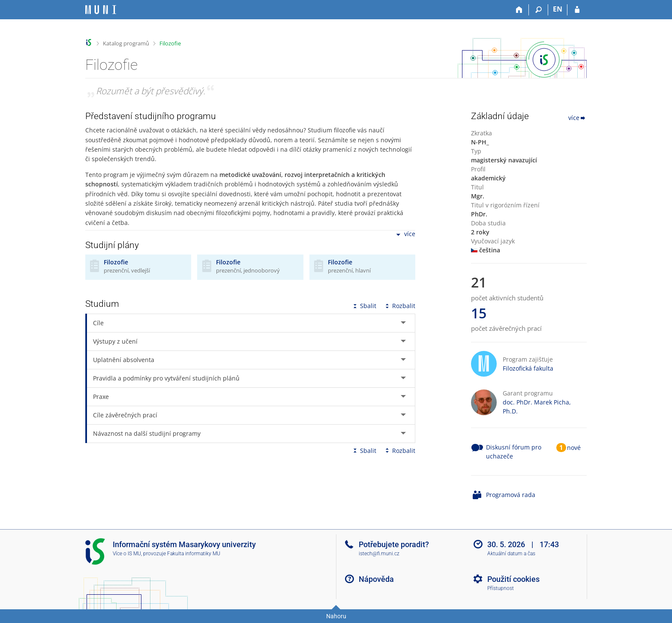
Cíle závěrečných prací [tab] (125, 415)
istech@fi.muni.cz (379, 554)
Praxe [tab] (101, 397)
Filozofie (170, 43)
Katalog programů (126, 43)
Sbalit (364, 306)
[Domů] (519, 10)
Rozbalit (399, 306)
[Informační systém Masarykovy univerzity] (101, 10)
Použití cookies (513, 579)
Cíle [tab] (98, 323)
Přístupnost (501, 588)
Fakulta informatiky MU (194, 554)
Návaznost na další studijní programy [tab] (147, 433)
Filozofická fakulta (528, 368)
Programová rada (511, 495)
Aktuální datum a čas (511, 554)
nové (574, 448)
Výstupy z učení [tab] (115, 341)
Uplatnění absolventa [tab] (124, 360)
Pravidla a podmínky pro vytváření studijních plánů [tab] (166, 378)
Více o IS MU (127, 554)
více (405, 235)
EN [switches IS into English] (558, 9)
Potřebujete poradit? (394, 544)
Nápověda (376, 579)
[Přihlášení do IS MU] (577, 10)
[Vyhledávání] (538, 10)
